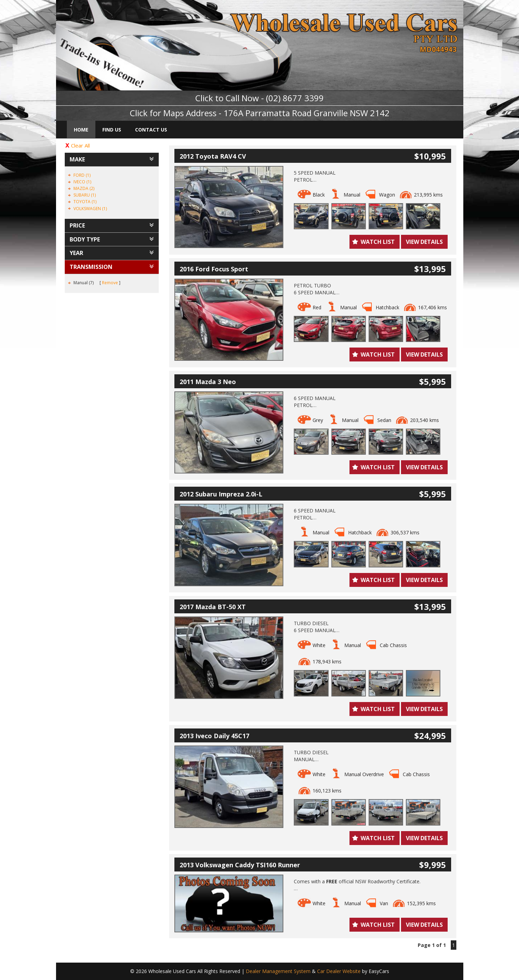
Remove (110, 283)
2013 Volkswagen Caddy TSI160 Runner (240, 865)
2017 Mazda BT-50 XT (213, 607)
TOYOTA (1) (85, 202)
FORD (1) (82, 175)
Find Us (112, 130)
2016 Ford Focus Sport (214, 269)
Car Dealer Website (339, 971)
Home (81, 130)
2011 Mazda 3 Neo (208, 382)
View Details (424, 242)
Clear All (80, 145)
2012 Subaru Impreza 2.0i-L (221, 494)
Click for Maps (157, 113)
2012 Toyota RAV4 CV (213, 156)
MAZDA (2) (84, 188)
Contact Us (151, 130)
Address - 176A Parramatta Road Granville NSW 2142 (288, 113)
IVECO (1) (82, 182)
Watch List (378, 242)
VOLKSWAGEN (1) (90, 209)
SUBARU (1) (85, 195)
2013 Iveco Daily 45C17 (214, 736)
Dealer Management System (278, 971)
